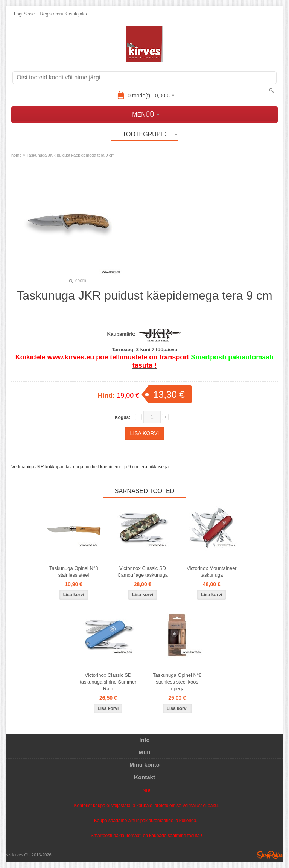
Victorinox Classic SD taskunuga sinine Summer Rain (108, 682)
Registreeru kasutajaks (63, 14)
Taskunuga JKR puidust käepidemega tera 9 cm (71, 155)
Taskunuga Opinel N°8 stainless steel (74, 572)
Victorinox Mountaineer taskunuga (212, 572)
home (17, 155)
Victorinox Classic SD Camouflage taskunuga (143, 572)
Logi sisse (24, 14)
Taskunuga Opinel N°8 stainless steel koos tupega (177, 682)
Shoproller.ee (270, 855)
